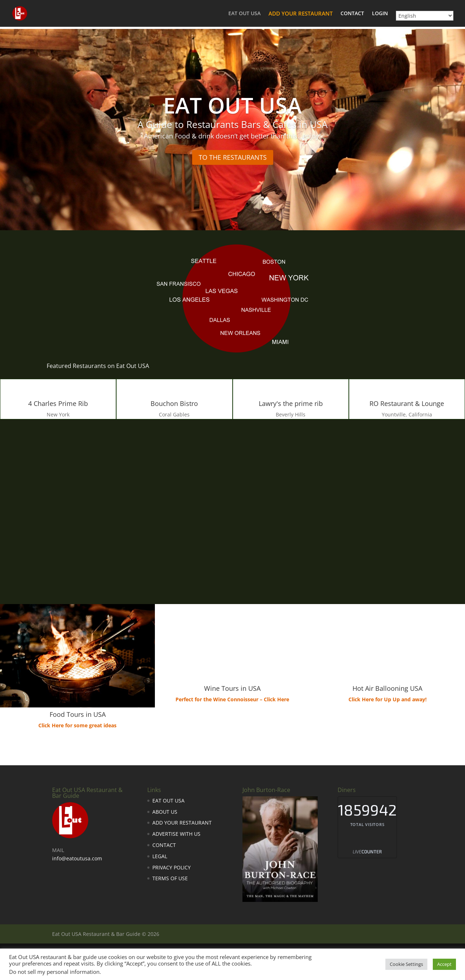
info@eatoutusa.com (77, 858)
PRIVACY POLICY (172, 867)
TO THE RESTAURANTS (233, 157)
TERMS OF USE (170, 878)
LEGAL (160, 856)
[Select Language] (425, 16)
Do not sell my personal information (54, 972)
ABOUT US (165, 812)
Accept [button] (444, 964)
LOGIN (380, 14)
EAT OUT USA (244, 14)
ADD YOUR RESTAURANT (301, 14)
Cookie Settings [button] (406, 964)
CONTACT (352, 14)
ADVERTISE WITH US (176, 834)
